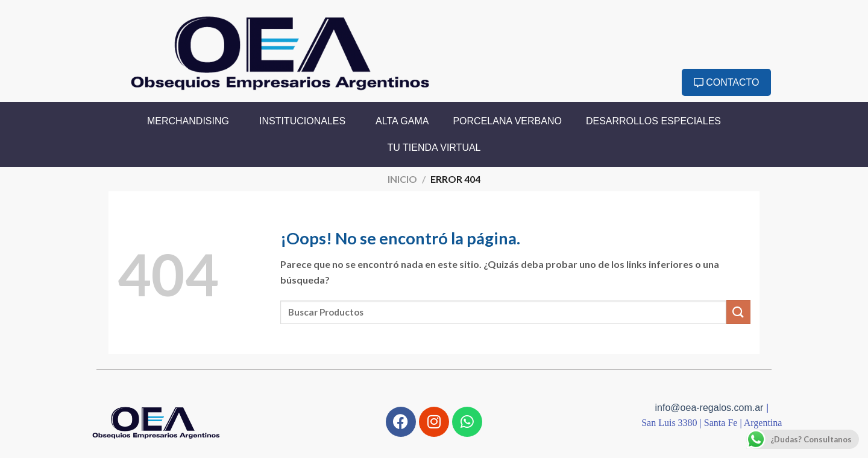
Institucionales (305, 121)
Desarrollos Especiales (653, 121)
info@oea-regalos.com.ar (711, 408)
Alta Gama (402, 121)
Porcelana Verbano (507, 121)
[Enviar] (738, 312)
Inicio (402, 179)
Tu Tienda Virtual (434, 148)
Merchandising (191, 121)
